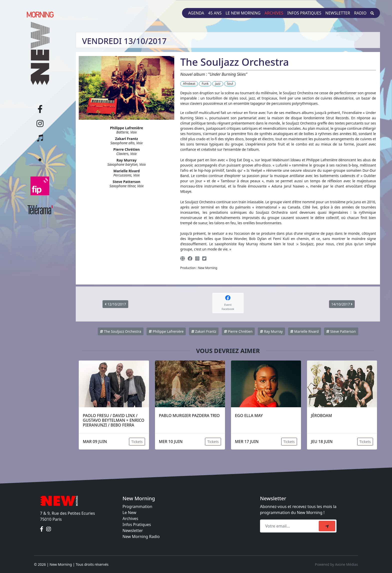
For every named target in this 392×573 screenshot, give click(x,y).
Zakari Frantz (204, 331)
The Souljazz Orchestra (121, 331)
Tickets (137, 442)
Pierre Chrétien (238, 331)
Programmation (137, 506)
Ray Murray (271, 331)
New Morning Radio (141, 536)
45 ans (215, 13)
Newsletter (338, 13)
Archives (274, 13)
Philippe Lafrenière (166, 331)
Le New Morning (243, 13)
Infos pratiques (304, 13)
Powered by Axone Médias (336, 564)
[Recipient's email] (290, 526)
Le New (129, 512)
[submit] (327, 526)
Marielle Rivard (304, 331)
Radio (360, 13)
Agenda (196, 13)
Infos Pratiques (137, 524)
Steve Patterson (341, 331)
